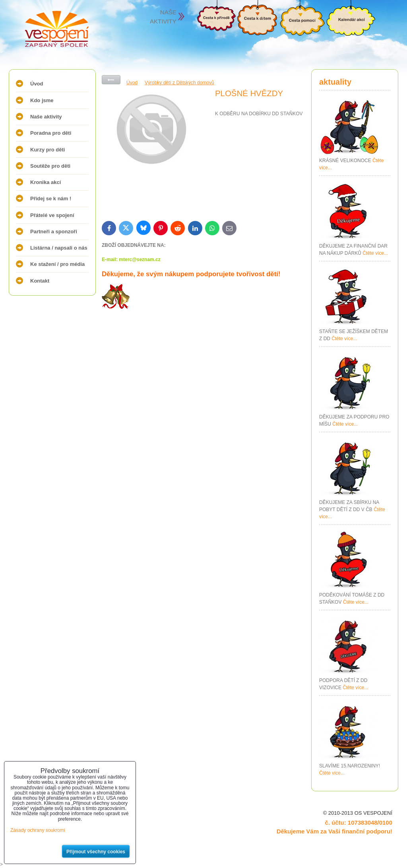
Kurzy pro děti (47, 150)
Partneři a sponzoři (54, 232)
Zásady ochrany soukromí (38, 830)
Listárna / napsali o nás (59, 248)
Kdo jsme (42, 100)
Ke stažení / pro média (57, 264)
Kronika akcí (46, 182)
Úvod (37, 84)
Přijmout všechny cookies (96, 852)
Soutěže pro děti (50, 166)
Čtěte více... (375, 253)
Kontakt (40, 281)
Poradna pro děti (51, 133)
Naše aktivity (46, 117)
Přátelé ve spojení (52, 215)
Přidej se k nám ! (51, 199)
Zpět (111, 80)
